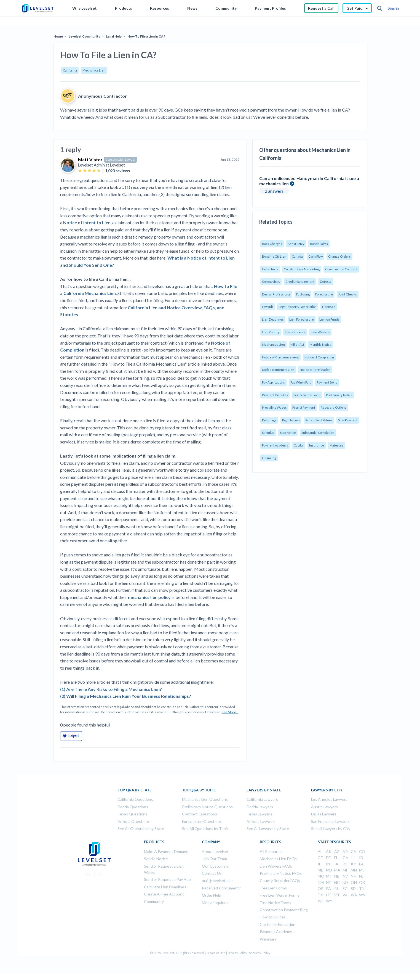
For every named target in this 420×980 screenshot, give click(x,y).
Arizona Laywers (261, 821)
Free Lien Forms (273, 888)
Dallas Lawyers (324, 814)
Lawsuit (267, 307)
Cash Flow (315, 256)
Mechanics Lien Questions (205, 799)
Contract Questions (200, 814)
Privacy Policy (237, 953)
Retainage (269, 420)
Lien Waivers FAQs (276, 866)
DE (328, 858)
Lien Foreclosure (302, 319)
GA (345, 858)
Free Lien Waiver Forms (280, 895)
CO (362, 851)
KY (353, 864)
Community (226, 8)
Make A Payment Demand (166, 851)
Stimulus (268, 433)
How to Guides (273, 917)
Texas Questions (132, 814)
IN (328, 864)
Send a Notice (156, 859)
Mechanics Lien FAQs (278, 859)
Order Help (212, 895)
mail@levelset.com (218, 880)
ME (320, 870)
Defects (326, 282)
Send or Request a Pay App (167, 879)
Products (124, 8)
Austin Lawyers (324, 807)
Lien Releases (295, 332)
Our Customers (215, 866)
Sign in (393, 8)
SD (353, 888)
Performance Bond (307, 395)
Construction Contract (341, 269)
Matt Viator (90, 159)
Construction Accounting (302, 269)
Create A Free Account (164, 894)
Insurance (317, 445)
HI (353, 858)
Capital (299, 445)
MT (329, 876)
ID (361, 858)
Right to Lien (291, 420)
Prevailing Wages (274, 407)
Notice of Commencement (280, 357)
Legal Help (114, 36)
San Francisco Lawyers (330, 821)
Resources (160, 8)
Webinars (268, 939)
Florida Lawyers (260, 807)
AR (345, 851)
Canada (297, 256)
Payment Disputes (275, 395)
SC (345, 888)
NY (329, 882)
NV (345, 876)
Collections (270, 269)
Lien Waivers (320, 332)
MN (354, 870)
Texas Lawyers (259, 814)
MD (329, 870)
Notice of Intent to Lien (278, 370)
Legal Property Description (298, 307)
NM (321, 882)
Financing (269, 458)
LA (361, 864)
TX (320, 895)
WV (362, 895)
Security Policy (260, 953)
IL (319, 864)
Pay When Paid (301, 382)
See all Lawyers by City (331, 829)
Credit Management (300, 282)
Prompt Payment (304, 407)
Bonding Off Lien (274, 256)
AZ (337, 851)
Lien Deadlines (273, 319)
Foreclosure (324, 294)
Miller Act (297, 344)
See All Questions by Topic (205, 829)
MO (321, 876)
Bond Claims (319, 244)
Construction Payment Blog (284, 910)
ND (345, 882)
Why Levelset (85, 8)
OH (354, 882)
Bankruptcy (296, 244)
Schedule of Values (319, 420)
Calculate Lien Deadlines (165, 887)
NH (354, 876)
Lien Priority (271, 332)
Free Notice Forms (275, 903)
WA (354, 895)
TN (362, 888)
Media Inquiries (215, 903)
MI (345, 870)
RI (336, 888)
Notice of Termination (315, 370)
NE (337, 876)
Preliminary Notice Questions (207, 807)
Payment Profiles (270, 8)
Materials (336, 445)
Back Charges (272, 244)
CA (354, 851)
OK (362, 882)
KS (345, 864)
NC (337, 882)
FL (336, 858)
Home (58, 36)
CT (320, 858)
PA (328, 888)
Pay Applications (273, 382)
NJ (361, 876)
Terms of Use (216, 953)
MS (362, 870)
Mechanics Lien (94, 70)
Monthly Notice (321, 344)
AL (320, 851)
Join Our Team (214, 859)
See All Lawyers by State (268, 829)
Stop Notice (288, 433)
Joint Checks (348, 294)
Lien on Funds (329, 319)
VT (337, 895)
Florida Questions (133, 807)
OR (321, 888)
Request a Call (321, 8)
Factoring (303, 294)
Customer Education (278, 924)
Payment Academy (275, 445)
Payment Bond (327, 382)
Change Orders (339, 256)
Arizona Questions (134, 821)
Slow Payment (348, 420)
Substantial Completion (318, 433)
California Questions (135, 799)
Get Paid (357, 8)
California (70, 70)
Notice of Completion (319, 357)
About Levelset (215, 851)
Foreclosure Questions (202, 821)
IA (336, 864)
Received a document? (221, 888)
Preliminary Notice (339, 395)
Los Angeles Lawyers (329, 799)
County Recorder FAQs (280, 880)
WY (329, 901)
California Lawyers (262, 799)
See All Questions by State (141, 829)
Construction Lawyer (121, 159)
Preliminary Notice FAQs (281, 873)
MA (337, 870)
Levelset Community (84, 36)
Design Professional (276, 294)
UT (329, 895)
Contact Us (212, 873)
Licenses (329, 307)
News (192, 8)
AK (329, 851)
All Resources (272, 851)
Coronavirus (271, 282)
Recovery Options (334, 407)
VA (345, 895)
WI (320, 901)
